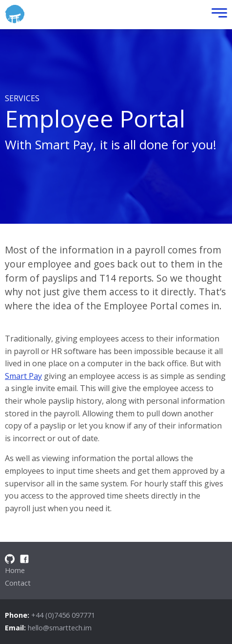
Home (15, 570)
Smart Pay (23, 376)
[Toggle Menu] (217, 15)
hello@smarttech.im (60, 628)
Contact (18, 583)
